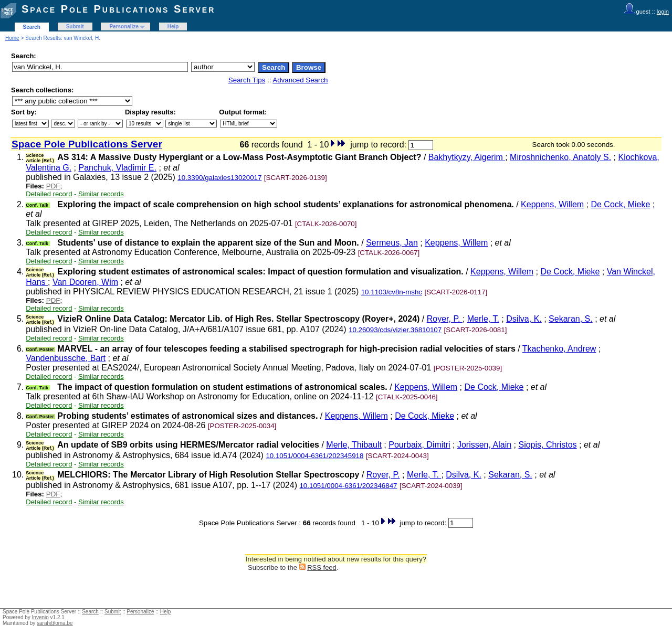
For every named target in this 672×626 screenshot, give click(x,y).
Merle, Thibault (354, 445)
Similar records (101, 194)
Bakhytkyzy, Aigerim (467, 157)
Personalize (124, 26)
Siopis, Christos (547, 445)
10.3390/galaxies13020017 (219, 178)
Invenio (40, 617)
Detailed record (49, 194)
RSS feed (322, 567)
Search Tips (247, 80)
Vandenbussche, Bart (66, 358)
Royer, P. (445, 319)
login (663, 12)
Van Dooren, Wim (85, 282)
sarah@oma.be (55, 623)
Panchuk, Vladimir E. (117, 168)
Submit (75, 26)
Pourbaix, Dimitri (419, 445)
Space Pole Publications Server (118, 9)
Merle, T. (483, 319)
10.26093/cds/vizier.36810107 (395, 330)
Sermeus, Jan (392, 243)
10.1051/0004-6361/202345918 (314, 456)
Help (173, 26)
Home (12, 38)
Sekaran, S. (571, 319)
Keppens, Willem (552, 204)
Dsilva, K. (524, 319)
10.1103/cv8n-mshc (392, 292)
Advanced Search (300, 80)
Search (32, 27)
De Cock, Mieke (620, 204)
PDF (53, 186)
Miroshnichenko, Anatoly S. (560, 157)
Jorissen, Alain (484, 445)
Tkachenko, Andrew (559, 349)
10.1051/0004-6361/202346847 (348, 486)
